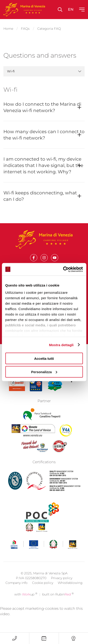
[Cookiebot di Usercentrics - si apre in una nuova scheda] (63, 269)
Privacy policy (62, 585)
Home (8, 29)
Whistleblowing (70, 590)
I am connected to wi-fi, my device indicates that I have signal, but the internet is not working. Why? (43, 165)
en (71, 9)
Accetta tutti (44, 359)
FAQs (25, 29)
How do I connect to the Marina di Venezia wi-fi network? (42, 107)
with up (26, 601)
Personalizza (44, 372)
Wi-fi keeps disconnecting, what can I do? (40, 196)
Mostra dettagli (61, 345)
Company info (16, 590)
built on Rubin (58, 601)
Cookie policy (43, 590)
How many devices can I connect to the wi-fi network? (44, 135)
